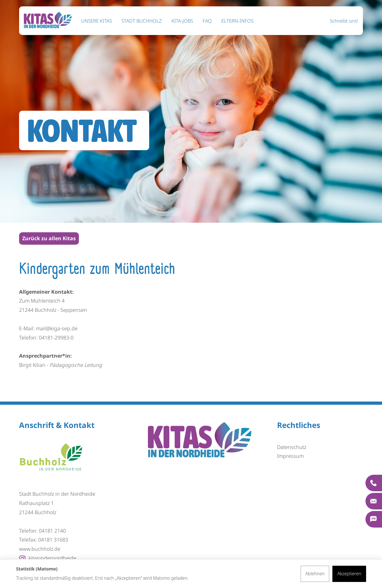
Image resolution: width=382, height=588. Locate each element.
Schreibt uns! (344, 21)
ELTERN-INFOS (237, 21)
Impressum (290, 456)
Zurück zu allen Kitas (49, 238)
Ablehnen (315, 574)
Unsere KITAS (97, 21)
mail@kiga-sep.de (57, 328)
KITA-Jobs (182, 21)
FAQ (207, 21)
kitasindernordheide (48, 558)
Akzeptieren (349, 574)
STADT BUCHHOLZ (142, 21)
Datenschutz (292, 447)
